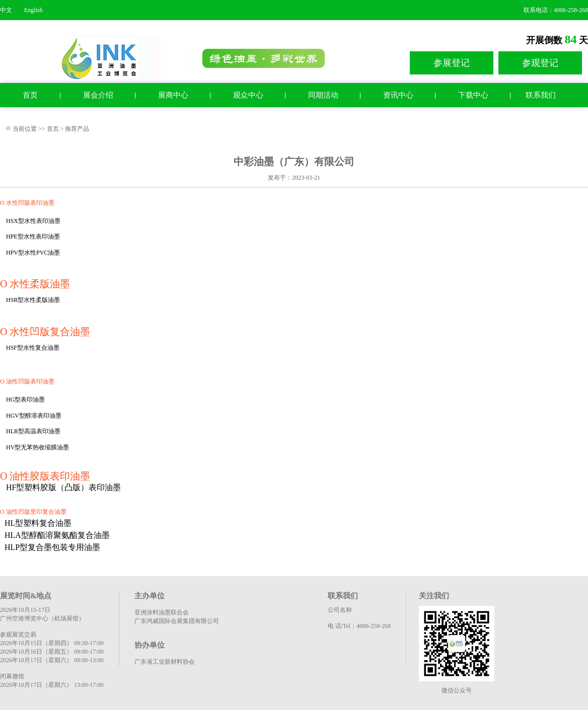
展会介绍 (98, 95)
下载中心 (473, 95)
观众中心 (248, 95)
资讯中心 (398, 95)
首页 (30, 95)
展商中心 (173, 95)
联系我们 (541, 95)
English (33, 10)
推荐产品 (77, 129)
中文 (6, 10)
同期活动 (323, 95)
